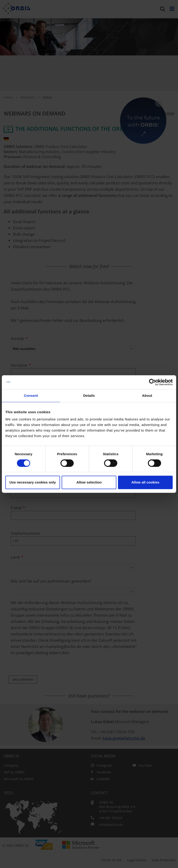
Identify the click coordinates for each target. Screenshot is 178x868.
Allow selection (89, 482)
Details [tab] (89, 396)
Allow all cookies (145, 482)
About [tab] (147, 396)
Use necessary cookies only (33, 482)
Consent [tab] (31, 396)
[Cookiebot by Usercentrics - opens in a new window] (152, 382)
